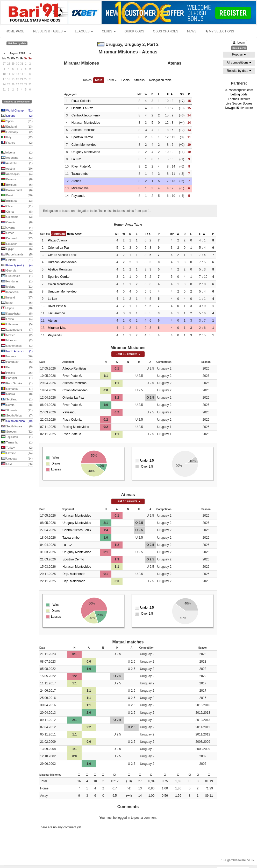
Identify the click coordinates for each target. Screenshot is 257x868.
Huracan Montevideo (86, 123)
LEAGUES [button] (84, 31)
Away (78, 234)
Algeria (17, 153)
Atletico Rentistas (84, 130)
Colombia (17, 217)
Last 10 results (128, 354)
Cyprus (17, 228)
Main (99, 80)
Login (239, 43)
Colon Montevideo (84, 145)
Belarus (17, 179)
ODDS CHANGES (166, 31)
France (17, 143)
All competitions (239, 63)
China (17, 212)
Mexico (17, 335)
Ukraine (17, 453)
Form (112, 80)
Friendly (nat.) (17, 266)
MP (140, 94)
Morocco (17, 341)
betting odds (239, 94)
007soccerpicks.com (239, 90)
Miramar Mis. (80, 188)
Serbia (17, 405)
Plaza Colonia (81, 101)
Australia (17, 163)
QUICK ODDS (134, 31)
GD (182, 94)
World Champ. (17, 111)
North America (17, 351)
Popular (239, 54)
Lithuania (17, 324)
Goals (126, 80)
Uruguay (17, 459)
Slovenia (17, 411)
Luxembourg (17, 330)
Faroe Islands (17, 255)
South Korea (17, 427)
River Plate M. (81, 166)
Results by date (239, 71)
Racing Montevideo (76, 427)
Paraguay (17, 362)
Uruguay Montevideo (86, 152)
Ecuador (17, 244)
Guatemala (17, 276)
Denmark (17, 239)
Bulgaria (17, 201)
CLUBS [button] (109, 31)
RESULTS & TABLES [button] (50, 31)
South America (17, 421)
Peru (17, 367)
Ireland (17, 298)
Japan (17, 308)
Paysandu (78, 196)
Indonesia (17, 292)
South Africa (17, 416)
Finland (17, 260)
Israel (17, 303)
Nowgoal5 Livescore (239, 108)
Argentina (17, 158)
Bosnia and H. (17, 190)
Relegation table (160, 80)
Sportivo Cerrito (82, 137)
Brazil (17, 196)
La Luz (76, 159)
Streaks (139, 80)
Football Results (239, 99)
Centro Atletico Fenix (86, 115)
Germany (17, 132)
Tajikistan (17, 437)
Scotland (17, 400)
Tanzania (17, 443)
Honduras (17, 282)
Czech (17, 233)
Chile (17, 206)
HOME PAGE (15, 31)
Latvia (17, 319)
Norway (17, 357)
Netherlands (17, 346)
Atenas (76, 181)
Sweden (17, 432)
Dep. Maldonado (74, 574)
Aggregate (59, 234)
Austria (17, 169)
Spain (17, 121)
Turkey (17, 448)
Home (71, 234)
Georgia (17, 271)
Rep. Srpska (17, 384)
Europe (17, 116)
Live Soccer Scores (239, 103)
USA (17, 464)
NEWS (192, 31)
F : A (170, 94)
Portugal (17, 378)
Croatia (17, 223)
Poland (17, 373)
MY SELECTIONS (220, 31)
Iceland (17, 287)
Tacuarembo (80, 174)
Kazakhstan (17, 314)
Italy (17, 137)
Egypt (17, 249)
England (17, 127)
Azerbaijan (17, 174)
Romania (17, 389)
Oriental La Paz (82, 108)
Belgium (17, 185)
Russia (17, 394)
